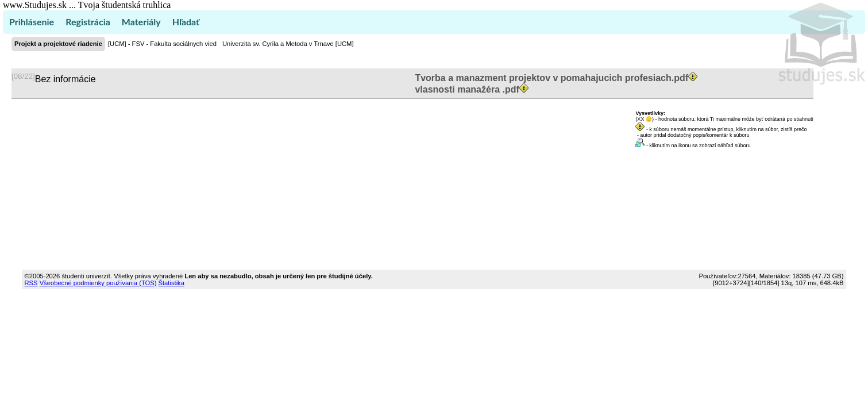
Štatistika (171, 283)
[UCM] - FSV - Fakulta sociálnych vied (162, 44)
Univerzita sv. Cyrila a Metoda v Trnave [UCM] (288, 44)
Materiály (141, 22)
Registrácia (88, 22)
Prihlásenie (32, 22)
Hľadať (186, 22)
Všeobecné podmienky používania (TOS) (98, 283)
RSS (31, 283)
